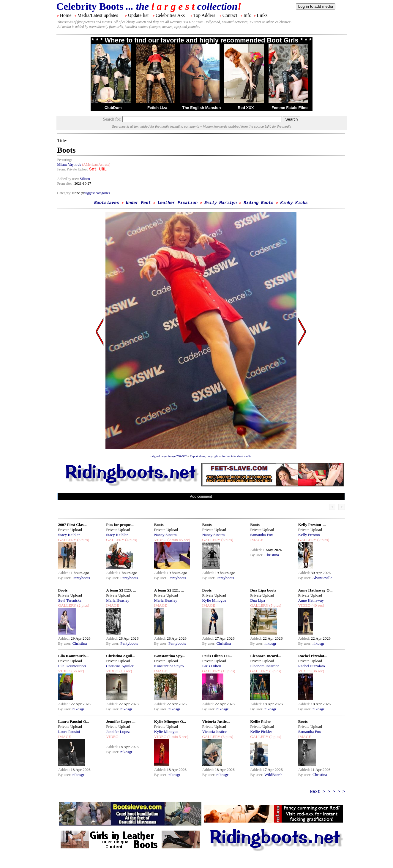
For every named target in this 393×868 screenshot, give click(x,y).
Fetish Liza (157, 108)
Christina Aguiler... (121, 666)
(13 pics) (228, 671)
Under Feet (138, 203)
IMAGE (257, 540)
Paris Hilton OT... (217, 656)
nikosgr (270, 643)
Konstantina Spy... (170, 656)
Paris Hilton (212, 666)
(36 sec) (317, 671)
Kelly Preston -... (312, 525)
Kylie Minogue (214, 600)
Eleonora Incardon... (266, 666)
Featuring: (65, 160)
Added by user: (69, 179)
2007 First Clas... (72, 525)
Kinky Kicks (294, 203)
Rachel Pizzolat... (313, 656)
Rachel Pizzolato (312, 666)
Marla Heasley (118, 600)
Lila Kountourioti (72, 666)
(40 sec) (317, 605)
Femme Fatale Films (290, 108)
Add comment (201, 497)
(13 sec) (125, 671)
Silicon (85, 179)
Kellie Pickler (261, 732)
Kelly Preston (309, 535)
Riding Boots (259, 203)
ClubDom (113, 108)
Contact (230, 15)
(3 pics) (83, 540)
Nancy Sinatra (165, 535)
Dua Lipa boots (263, 590)
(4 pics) (131, 540)
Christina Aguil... (121, 656)
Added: (65, 573)
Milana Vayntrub (69, 165)
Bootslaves (107, 203)
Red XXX (246, 108)
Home (66, 15)
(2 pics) (323, 540)
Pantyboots (81, 578)
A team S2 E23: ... (121, 590)
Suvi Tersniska (70, 600)
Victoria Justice (214, 732)
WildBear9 (273, 775)
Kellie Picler (261, 721)
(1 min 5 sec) (177, 737)
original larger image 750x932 (169, 456)
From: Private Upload (73, 169)
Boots (159, 525)
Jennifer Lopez (118, 732)
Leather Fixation (178, 203)
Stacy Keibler (69, 535)
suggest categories (97, 193)
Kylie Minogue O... (170, 721)
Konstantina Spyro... (171, 666)
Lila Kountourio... (74, 656)
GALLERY (67, 540)
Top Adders (204, 15)
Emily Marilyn (221, 203)
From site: (65, 184)
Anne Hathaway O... (315, 590)
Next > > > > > (328, 792)
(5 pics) (275, 605)
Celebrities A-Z (170, 15)
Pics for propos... (120, 525)
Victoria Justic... (216, 721)
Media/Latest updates (98, 15)
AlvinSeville (322, 578)
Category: (65, 193)
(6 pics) (227, 540)
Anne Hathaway (311, 600)
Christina (272, 555)
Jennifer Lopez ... (121, 721)
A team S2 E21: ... (169, 590)
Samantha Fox (262, 535)
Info (248, 15)
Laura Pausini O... (74, 721)
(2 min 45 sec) (178, 540)
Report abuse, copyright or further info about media (221, 456)
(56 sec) (77, 671)
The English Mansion (201, 108)
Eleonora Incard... (266, 656)
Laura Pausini (69, 732)
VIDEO (160, 540)
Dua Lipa (258, 600)
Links (262, 15)
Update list (138, 15)
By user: (65, 578)
